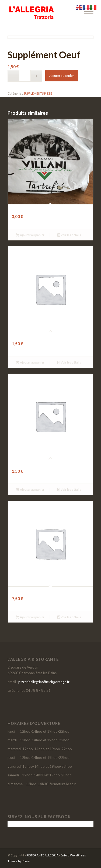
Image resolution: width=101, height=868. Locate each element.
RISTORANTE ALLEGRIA (42, 855)
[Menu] (86, 11)
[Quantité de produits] (25, 76)
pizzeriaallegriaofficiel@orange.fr (44, 682)
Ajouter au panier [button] (30, 235)
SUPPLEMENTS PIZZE (38, 93)
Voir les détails (69, 235)
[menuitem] (86, 11)
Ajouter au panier (62, 76)
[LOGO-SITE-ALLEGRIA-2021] (42, 11)
